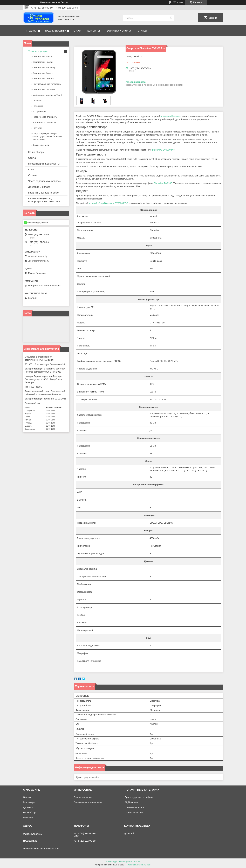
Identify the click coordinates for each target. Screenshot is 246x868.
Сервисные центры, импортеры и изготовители (44, 200)
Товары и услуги (55, 31)
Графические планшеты (45, 117)
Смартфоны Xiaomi (42, 57)
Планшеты (38, 101)
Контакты (94, 31)
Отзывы (33, 175)
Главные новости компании (88, 802)
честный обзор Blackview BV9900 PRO (108, 203)
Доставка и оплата (119, 31)
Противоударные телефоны (47, 84)
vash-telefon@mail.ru (39, 261)
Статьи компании (83, 797)
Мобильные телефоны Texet (47, 95)
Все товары (29, 802)
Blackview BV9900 (163, 183)
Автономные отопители (45, 123)
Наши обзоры (36, 152)
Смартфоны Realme (43, 73)
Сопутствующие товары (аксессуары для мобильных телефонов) (47, 136)
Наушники (38, 106)
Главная (32, 31)
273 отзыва (178, 2)
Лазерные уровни (134, 813)
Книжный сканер (41, 145)
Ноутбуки (37, 128)
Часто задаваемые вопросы (45, 181)
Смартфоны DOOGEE (44, 89)
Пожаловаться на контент (139, 865)
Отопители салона (134, 807)
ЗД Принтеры (132, 802)
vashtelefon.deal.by (38, 256)
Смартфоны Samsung (44, 68)
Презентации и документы (44, 164)
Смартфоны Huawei (43, 62)
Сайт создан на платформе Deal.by (123, 862)
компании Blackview (171, 116)
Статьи (142, 31)
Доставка (28, 807)
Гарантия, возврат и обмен (44, 193)
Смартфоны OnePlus (43, 79)
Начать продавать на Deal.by (54, 2)
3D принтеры (39, 111)
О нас (77, 31)
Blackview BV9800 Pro (163, 150)
